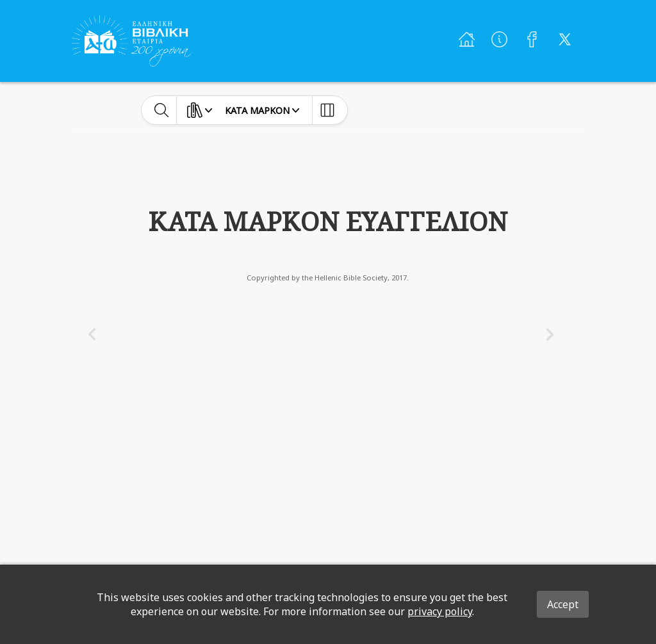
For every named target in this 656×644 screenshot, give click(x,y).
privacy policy (440, 611)
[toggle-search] (162, 110)
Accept (563, 604)
